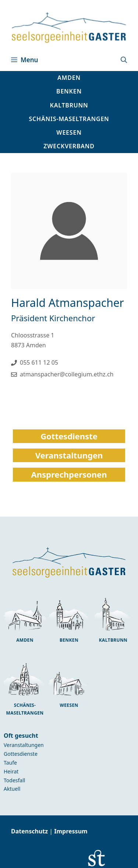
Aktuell (12, 789)
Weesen (69, 705)
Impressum (71, 831)
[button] (124, 60)
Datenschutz (30, 831)
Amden (25, 640)
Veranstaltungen (24, 745)
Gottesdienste (21, 754)
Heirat (11, 771)
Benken (69, 640)
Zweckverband (69, 146)
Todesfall (14, 780)
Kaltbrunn (113, 640)
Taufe (10, 763)
